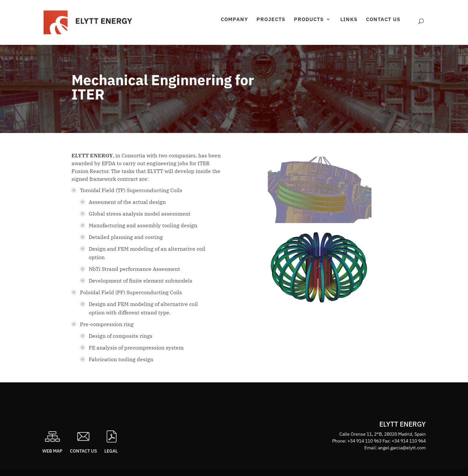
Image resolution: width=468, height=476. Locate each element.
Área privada (411, 28)
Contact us (383, 20)
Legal (111, 451)
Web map (52, 451)
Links (349, 20)
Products (309, 20)
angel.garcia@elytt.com (402, 448)
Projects (271, 20)
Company (234, 20)
